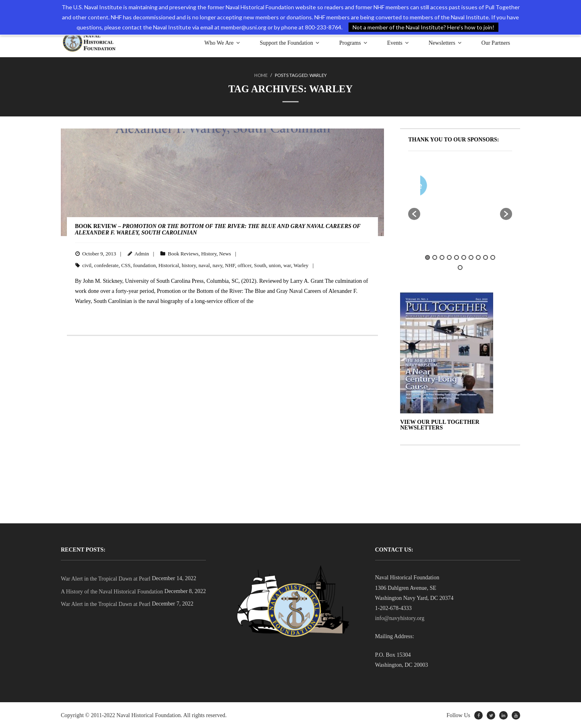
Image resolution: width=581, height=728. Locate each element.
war (287, 265)
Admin (142, 253)
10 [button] (493, 257)
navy (217, 265)
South (260, 265)
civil (87, 265)
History (209, 253)
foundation (144, 265)
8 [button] (478, 257)
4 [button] (449, 257)
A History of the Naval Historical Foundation (112, 591)
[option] (484, 187)
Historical (169, 265)
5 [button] (456, 257)
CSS (126, 265)
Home (261, 75)
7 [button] (471, 257)
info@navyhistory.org (400, 618)
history (189, 265)
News (225, 253)
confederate (107, 265)
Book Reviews (183, 253)
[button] (414, 214)
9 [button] (486, 257)
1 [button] (427, 257)
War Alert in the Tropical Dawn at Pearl (106, 578)
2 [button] (435, 257)
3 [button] (442, 257)
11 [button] (460, 267)
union (275, 265)
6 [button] (464, 257)
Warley (301, 265)
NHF (230, 265)
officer (245, 265)
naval (204, 265)
